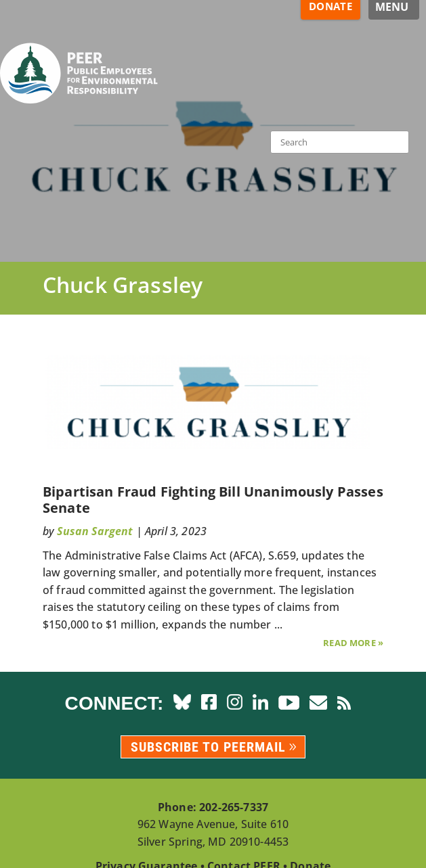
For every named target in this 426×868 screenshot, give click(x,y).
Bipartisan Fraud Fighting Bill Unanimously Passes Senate (213, 500)
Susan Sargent (95, 531)
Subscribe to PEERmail (208, 747)
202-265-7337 (234, 807)
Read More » (353, 643)
